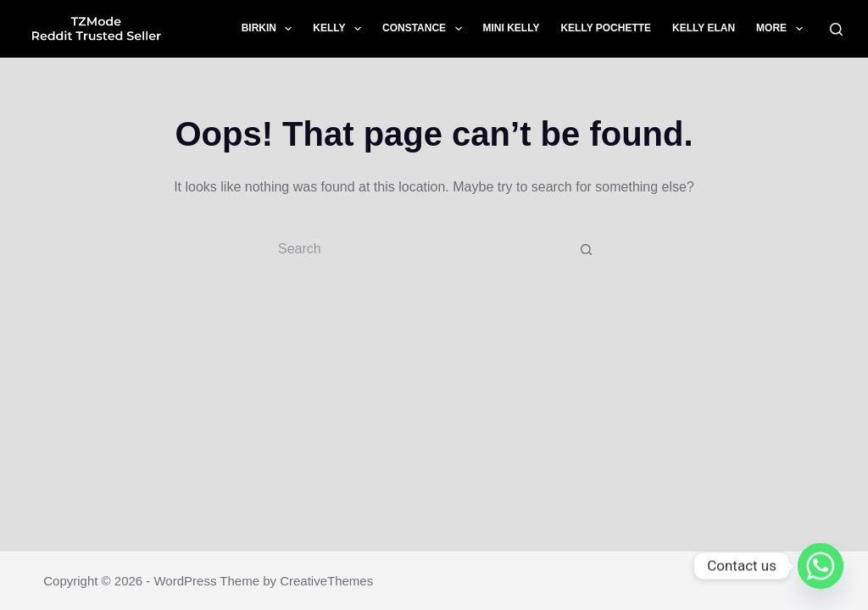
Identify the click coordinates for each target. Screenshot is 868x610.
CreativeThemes (326, 581)
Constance (426, 29)
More (782, 29)
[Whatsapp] (821, 566)
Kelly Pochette (606, 28)
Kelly (340, 29)
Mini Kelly (512, 28)
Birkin (270, 29)
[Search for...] (417, 249)
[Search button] (587, 249)
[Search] (836, 29)
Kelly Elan (704, 28)
